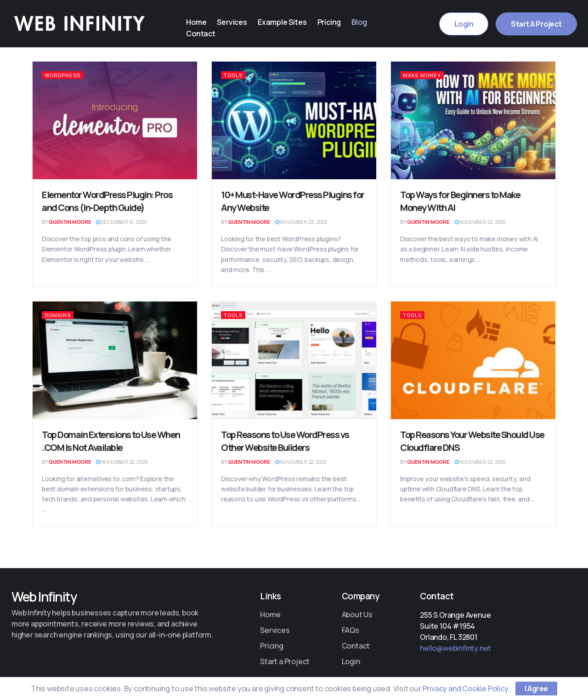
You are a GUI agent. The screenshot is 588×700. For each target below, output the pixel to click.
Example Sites (278, 22)
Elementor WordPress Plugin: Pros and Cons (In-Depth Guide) (107, 201)
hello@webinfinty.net (455, 648)
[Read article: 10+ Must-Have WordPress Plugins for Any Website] (294, 120)
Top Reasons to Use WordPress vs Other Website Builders (285, 441)
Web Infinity (44, 597)
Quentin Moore (70, 222)
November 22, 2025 (480, 222)
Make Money (422, 75)
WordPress (62, 75)
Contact (200, 33)
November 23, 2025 (301, 222)
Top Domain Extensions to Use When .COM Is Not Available (111, 441)
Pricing (324, 22)
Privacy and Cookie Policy (465, 689)
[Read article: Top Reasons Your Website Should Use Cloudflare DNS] (473, 360)
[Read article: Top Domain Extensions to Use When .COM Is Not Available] (115, 360)
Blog (353, 22)
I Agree (536, 689)
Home (196, 22)
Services (230, 22)
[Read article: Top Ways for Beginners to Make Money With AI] (473, 120)
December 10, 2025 (122, 222)
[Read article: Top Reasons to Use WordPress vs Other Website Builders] (294, 360)
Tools (233, 75)
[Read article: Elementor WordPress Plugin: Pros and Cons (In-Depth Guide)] (115, 120)
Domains (58, 315)
